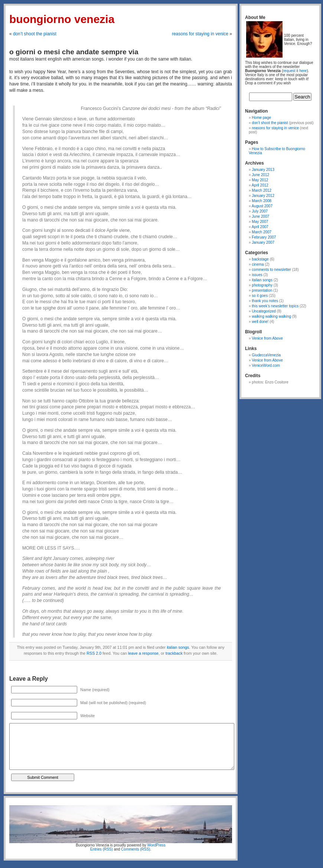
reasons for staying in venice (200, 34)
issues (257, 275)
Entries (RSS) (102, 849)
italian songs (178, 647)
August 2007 (262, 206)
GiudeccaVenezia (266, 355)
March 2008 (262, 201)
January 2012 (263, 196)
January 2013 (263, 170)
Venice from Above (267, 338)
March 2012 (262, 190)
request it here (295, 71)
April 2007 (260, 227)
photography (262, 285)
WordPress (156, 845)
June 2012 (260, 175)
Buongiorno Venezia (62, 19)
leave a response (143, 653)
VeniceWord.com (266, 365)
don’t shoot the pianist (35, 34)
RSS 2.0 (94, 653)
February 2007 (264, 237)
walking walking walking (271, 316)
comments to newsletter (271, 270)
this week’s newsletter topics (275, 306)
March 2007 (262, 232)
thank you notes (265, 301)
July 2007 (260, 211)
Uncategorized (264, 311)
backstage (260, 259)
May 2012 (260, 180)
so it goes (260, 296)
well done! (260, 322)
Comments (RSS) (136, 849)
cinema (258, 264)
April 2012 (260, 185)
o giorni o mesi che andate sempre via (74, 52)
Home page (261, 118)
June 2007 (260, 216)
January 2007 (263, 242)
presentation (262, 290)
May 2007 (260, 222)
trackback (174, 653)
